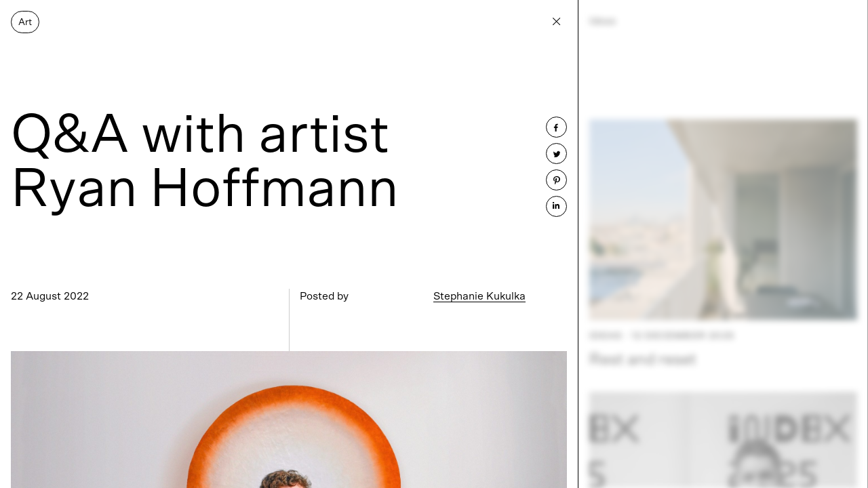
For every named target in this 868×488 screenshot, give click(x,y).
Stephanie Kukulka (479, 296)
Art (25, 22)
